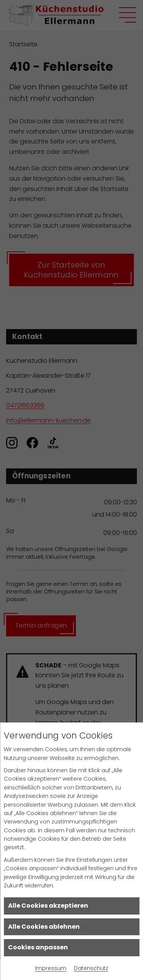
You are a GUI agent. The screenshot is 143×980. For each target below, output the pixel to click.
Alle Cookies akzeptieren (48, 906)
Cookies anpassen (38, 947)
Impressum (51, 968)
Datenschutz (91, 968)
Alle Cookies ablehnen (44, 927)
